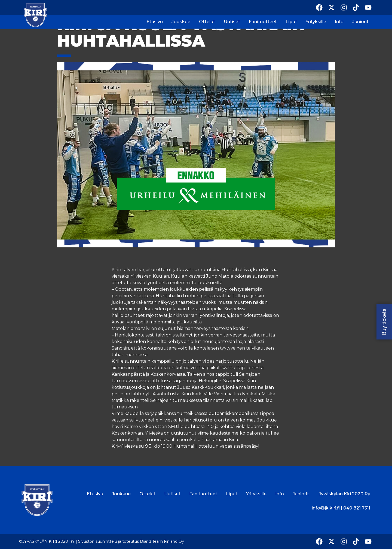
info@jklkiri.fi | (327, 508)
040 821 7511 (357, 508)
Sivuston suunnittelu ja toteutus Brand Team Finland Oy (131, 541)
